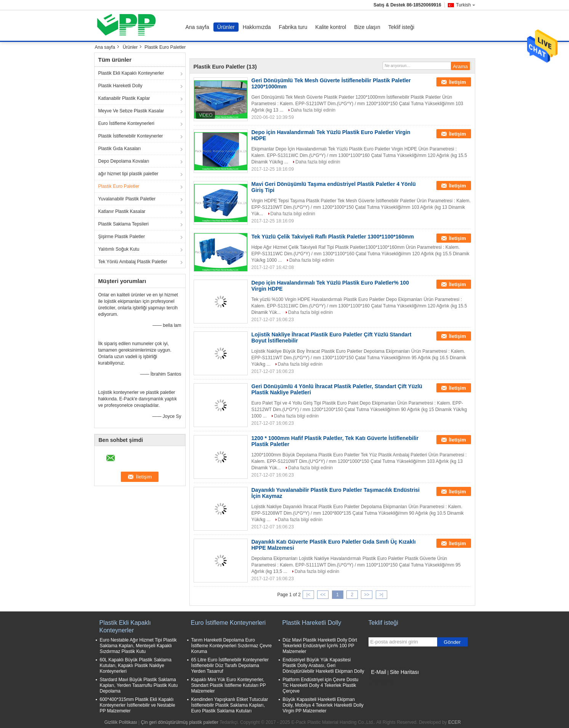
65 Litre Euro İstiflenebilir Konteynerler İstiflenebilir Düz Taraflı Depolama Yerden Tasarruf (230, 666)
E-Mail (379, 672)
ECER (454, 722)
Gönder (452, 642)
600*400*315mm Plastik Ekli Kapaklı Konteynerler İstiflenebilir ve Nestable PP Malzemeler (138, 705)
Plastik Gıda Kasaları (120, 149)
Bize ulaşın (367, 27)
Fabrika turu (293, 27)
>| (381, 595)
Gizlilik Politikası (121, 722)
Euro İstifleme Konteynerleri (126, 123)
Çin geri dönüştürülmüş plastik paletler (180, 722)
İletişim (458, 82)
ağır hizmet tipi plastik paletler (128, 174)
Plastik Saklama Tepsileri (124, 224)
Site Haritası (404, 672)
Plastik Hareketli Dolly (120, 86)
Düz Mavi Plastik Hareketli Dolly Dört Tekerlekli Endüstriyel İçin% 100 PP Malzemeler (320, 646)
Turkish (466, 5)
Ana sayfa (197, 27)
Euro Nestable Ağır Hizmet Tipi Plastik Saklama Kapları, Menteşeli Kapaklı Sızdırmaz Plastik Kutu (138, 646)
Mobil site (381, 682)
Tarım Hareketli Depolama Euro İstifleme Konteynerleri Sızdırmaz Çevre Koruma (232, 646)
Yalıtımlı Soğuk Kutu (119, 249)
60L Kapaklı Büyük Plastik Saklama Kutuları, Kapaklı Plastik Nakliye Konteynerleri (136, 666)
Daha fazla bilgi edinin (313, 110)
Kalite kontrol (331, 27)
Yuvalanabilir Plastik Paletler (127, 199)
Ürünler (226, 27)
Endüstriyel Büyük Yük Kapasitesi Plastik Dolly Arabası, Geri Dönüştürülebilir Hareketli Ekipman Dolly (324, 666)
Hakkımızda (257, 27)
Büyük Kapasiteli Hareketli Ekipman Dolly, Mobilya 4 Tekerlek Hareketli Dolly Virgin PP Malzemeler (323, 705)
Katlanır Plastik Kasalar (122, 211)
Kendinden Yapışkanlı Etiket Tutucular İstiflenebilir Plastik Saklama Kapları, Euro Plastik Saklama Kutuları (230, 705)
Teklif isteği (401, 27)
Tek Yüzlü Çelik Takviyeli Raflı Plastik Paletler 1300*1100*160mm (333, 237)
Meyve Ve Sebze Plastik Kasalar (131, 111)
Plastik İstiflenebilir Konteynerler (131, 136)
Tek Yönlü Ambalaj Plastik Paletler (133, 262)
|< (308, 595)
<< (323, 595)
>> (367, 595)
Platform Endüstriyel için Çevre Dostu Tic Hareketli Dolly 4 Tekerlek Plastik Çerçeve (321, 685)
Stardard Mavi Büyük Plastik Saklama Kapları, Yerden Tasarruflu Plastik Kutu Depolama (139, 685)
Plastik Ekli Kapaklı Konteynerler (131, 73)
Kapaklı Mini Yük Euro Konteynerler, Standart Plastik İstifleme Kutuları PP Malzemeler (229, 685)
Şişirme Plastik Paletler (122, 237)
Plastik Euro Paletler (119, 186)
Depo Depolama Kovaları (124, 161)
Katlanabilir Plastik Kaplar (124, 98)
